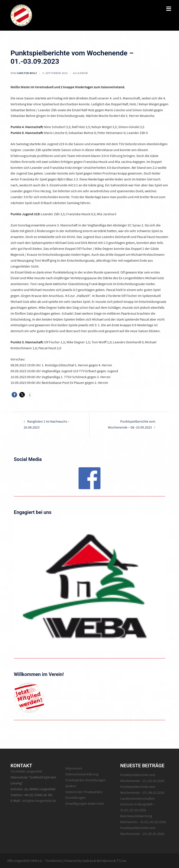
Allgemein (81, 73)
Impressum (74, 768)
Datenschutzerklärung (82, 774)
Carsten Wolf (27, 73)
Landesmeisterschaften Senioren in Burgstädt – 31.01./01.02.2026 (138, 804)
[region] (89, 478)
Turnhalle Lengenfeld (26, 771)
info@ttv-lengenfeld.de (39, 801)
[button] (14, 395)
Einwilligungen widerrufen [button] (85, 803)
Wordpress (105, 861)
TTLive (121, 861)
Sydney (88, 861)
